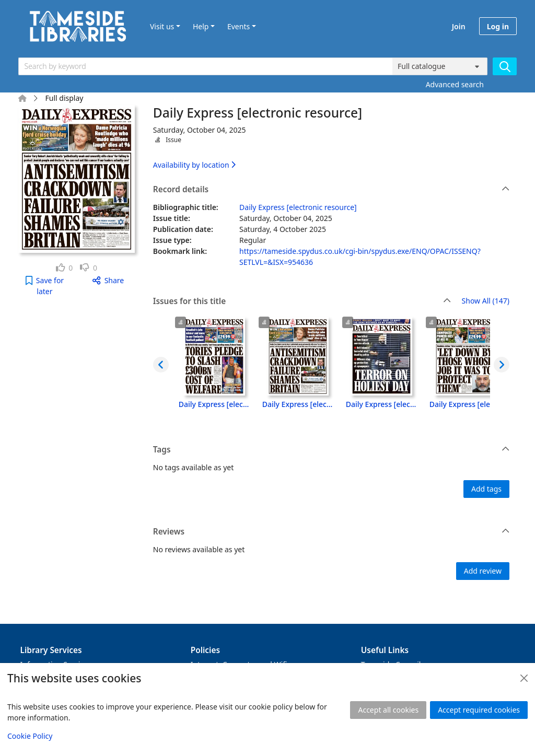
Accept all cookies (388, 710)
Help (201, 26)
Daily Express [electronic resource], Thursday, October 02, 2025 (465, 404)
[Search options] (440, 66)
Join (459, 26)
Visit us (162, 26)
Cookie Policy (30, 736)
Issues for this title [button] (302, 301)
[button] (45, 286)
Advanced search (455, 84)
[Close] (524, 678)
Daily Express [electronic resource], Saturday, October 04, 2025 (298, 404)
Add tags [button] (486, 489)
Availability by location (194, 165)
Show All (486, 301)
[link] (65, 268)
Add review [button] (483, 571)
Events (239, 26)
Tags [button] (332, 450)
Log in (498, 26)
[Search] (505, 66)
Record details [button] (332, 190)
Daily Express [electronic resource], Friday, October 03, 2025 (381, 404)
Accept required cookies (479, 710)
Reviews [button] (332, 532)
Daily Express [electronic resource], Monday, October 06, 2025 (214, 404)
